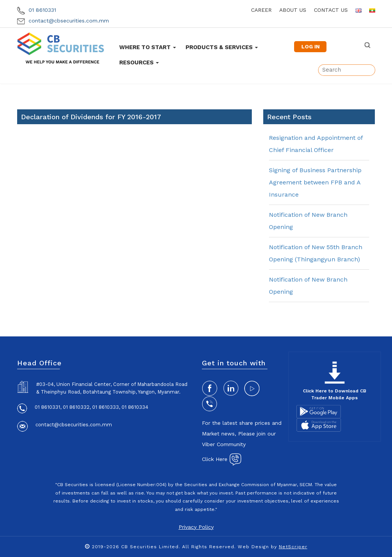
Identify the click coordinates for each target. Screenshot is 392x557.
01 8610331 (37, 10)
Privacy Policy (196, 527)
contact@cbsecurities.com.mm (63, 21)
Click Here (222, 459)
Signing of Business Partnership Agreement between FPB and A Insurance (315, 182)
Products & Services (222, 47)
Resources (139, 62)
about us (293, 10)
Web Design (253, 547)
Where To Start (148, 47)
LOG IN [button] (310, 46)
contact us (331, 10)
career (261, 10)
